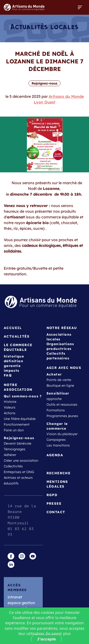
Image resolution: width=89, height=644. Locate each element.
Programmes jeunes (62, 416)
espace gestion (21, 603)
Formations (56, 410)
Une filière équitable (20, 419)
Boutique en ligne (60, 385)
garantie (12, 366)
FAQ (8, 375)
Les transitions (58, 445)
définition (14, 361)
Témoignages (15, 449)
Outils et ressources (62, 404)
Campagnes (56, 440)
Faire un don (14, 430)
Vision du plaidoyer (62, 434)
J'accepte (46, 639)
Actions (10, 413)
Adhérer (10, 455)
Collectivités (13, 466)
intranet (15, 597)
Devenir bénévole (18, 443)
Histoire (10, 402)
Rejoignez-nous (44, 83)
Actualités (17, 336)
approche (54, 399)
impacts (12, 371)
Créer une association (21, 461)
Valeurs (10, 407)
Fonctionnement (17, 424)
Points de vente (59, 380)
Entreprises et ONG (19, 472)
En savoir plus (58, 634)
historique (14, 356)
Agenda (55, 455)
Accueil (13, 328)
